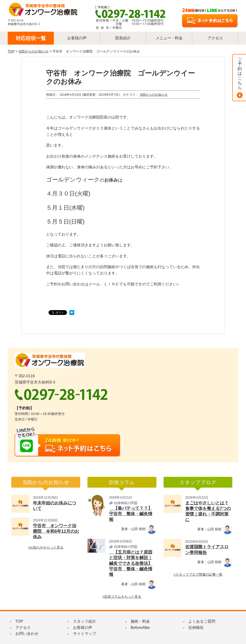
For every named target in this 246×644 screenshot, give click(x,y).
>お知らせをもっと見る (46, 547)
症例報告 (196, 628)
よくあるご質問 (202, 621)
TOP (11, 51)
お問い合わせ (27, 634)
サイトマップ (85, 634)
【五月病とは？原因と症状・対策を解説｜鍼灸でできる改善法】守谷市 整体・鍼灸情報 (131, 563)
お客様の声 (83, 628)
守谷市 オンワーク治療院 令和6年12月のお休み (56, 531)
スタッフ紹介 (85, 621)
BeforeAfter (140, 628)
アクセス (23, 628)
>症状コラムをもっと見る (122, 597)
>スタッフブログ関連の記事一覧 (198, 574)
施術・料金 (140, 621)
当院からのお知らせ (33, 51)
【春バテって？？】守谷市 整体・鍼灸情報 (131, 514)
